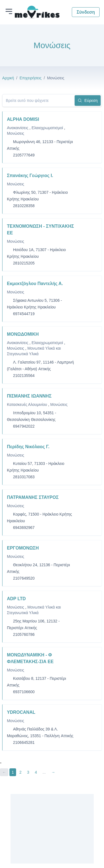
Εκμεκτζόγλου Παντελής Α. (35, 284)
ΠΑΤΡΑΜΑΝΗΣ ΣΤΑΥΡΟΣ (33, 497)
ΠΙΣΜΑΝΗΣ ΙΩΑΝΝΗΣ (29, 396)
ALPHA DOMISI (23, 119)
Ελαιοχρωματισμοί (48, 128)
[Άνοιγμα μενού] (9, 11)
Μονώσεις (16, 133)
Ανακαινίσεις (18, 128)
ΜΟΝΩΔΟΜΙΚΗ (23, 334)
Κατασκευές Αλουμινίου (28, 404)
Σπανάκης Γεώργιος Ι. (30, 176)
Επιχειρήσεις (30, 78)
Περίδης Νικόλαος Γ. (28, 447)
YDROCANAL (21, 712)
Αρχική (8, 78)
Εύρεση (88, 100)
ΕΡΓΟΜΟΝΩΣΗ (23, 548)
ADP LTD (16, 599)
